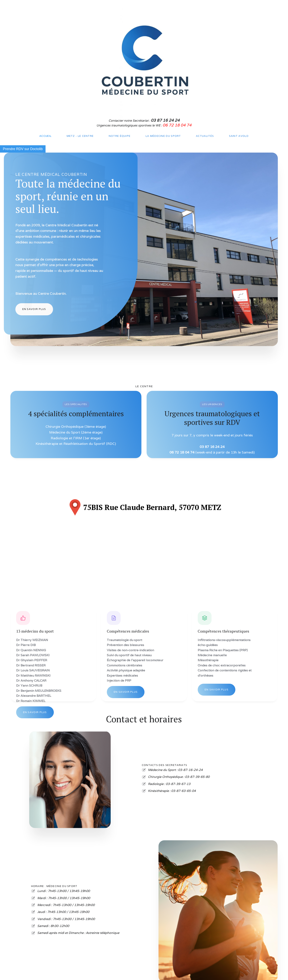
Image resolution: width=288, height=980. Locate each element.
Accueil (45, 136)
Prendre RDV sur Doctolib (23, 149)
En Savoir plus (34, 309)
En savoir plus (35, 712)
